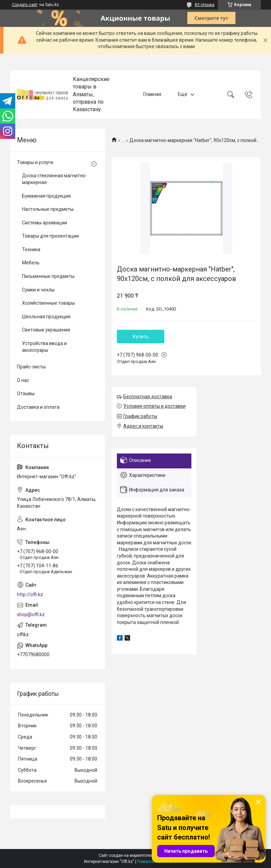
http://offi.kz (30, 594)
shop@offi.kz (31, 614)
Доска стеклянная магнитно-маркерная (55, 179)
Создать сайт (25, 5)
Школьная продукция (46, 317)
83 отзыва (205, 5)
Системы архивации (45, 223)
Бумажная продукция (46, 196)
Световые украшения (46, 330)
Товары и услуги (35, 162)
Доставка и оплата (38, 407)
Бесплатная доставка (148, 397)
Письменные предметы (48, 276)
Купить (141, 337)
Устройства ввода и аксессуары (44, 347)
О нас (23, 380)
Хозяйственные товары (48, 303)
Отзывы (26, 393)
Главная (152, 94)
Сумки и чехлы (38, 290)
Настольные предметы (48, 209)
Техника (31, 249)
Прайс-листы (31, 367)
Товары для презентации (50, 236)
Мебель (31, 263)
